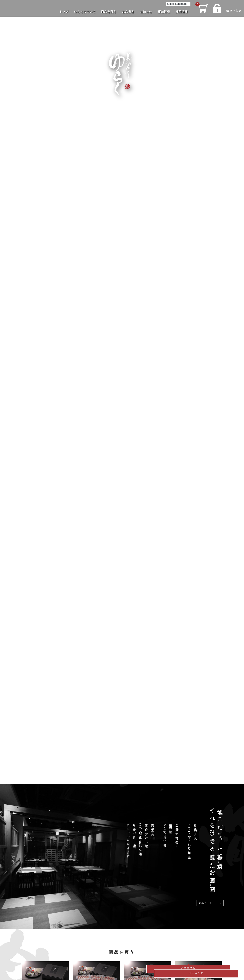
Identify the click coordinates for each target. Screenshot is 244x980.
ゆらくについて (83, 12)
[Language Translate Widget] (177, 4)
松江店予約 (214, 970)
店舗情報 (162, 12)
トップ (62, 12)
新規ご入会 (233, 11)
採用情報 (180, 12)
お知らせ (144, 12)
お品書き (127, 12)
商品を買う (107, 12)
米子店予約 (214, 959)
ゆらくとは (205, 903)
